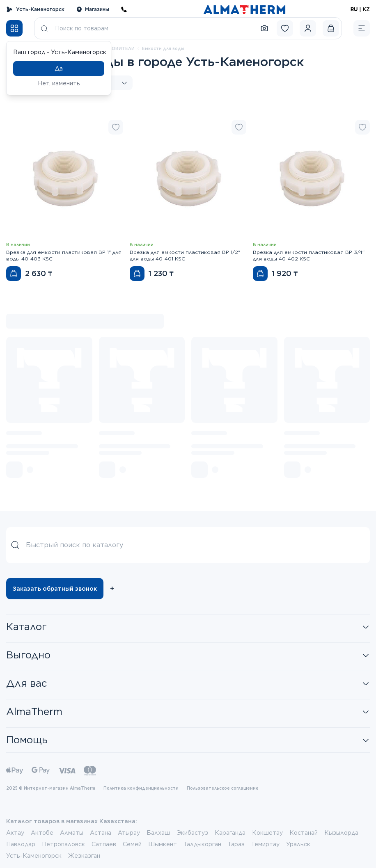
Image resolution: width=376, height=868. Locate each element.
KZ (366, 9)
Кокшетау (267, 833)
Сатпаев (104, 844)
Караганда (230, 833)
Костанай (304, 833)
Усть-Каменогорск (35, 9)
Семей (132, 844)
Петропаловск (63, 844)
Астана (101, 833)
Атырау (129, 833)
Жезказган (84, 856)
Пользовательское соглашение (223, 788)
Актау (15, 833)
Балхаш (158, 833)
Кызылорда (341, 833)
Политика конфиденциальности (141, 788)
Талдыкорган (202, 844)
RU (354, 9)
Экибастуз (192, 833)
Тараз (236, 844)
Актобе (42, 833)
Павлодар (21, 844)
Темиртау (265, 844)
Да (59, 69)
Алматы (72, 833)
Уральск (298, 844)
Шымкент (163, 844)
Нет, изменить (59, 83)
